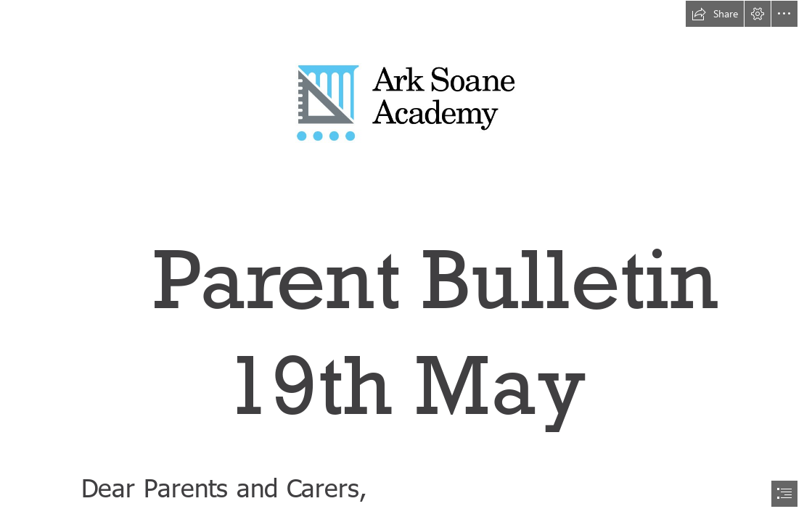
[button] (715, 14)
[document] (406, 261)
